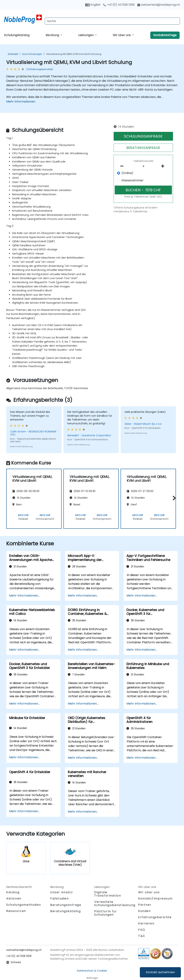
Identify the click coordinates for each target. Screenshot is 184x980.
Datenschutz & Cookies (92, 971)
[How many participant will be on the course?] (143, 166)
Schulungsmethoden (24, 905)
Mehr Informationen (21, 102)
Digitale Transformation (108, 894)
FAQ (142, 930)
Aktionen (14, 898)
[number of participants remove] (123, 166)
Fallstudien (60, 898)
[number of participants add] (164, 166)
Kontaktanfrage (165, 35)
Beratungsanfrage (66, 905)
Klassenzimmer (133, 180)
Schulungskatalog (17, 35)
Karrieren (146, 923)
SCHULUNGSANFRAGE (143, 136)
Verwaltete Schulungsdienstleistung (115, 903)
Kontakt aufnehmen (160, 972)
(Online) (127, 173)
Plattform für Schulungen (106, 913)
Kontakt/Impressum (155, 898)
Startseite (13, 54)
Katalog (13, 892)
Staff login (92, 978)
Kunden (145, 911)
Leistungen (86, 35)
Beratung (53, 35)
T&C (142, 936)
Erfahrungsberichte (155, 917)
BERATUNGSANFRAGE (143, 148)
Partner (145, 905)
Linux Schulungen (32, 54)
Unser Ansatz (61, 892)
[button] (173, 498)
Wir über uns (122, 35)
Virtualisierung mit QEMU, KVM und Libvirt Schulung (74, 54)
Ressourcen (16, 911)
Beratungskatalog (66, 911)
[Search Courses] (112, 21)
